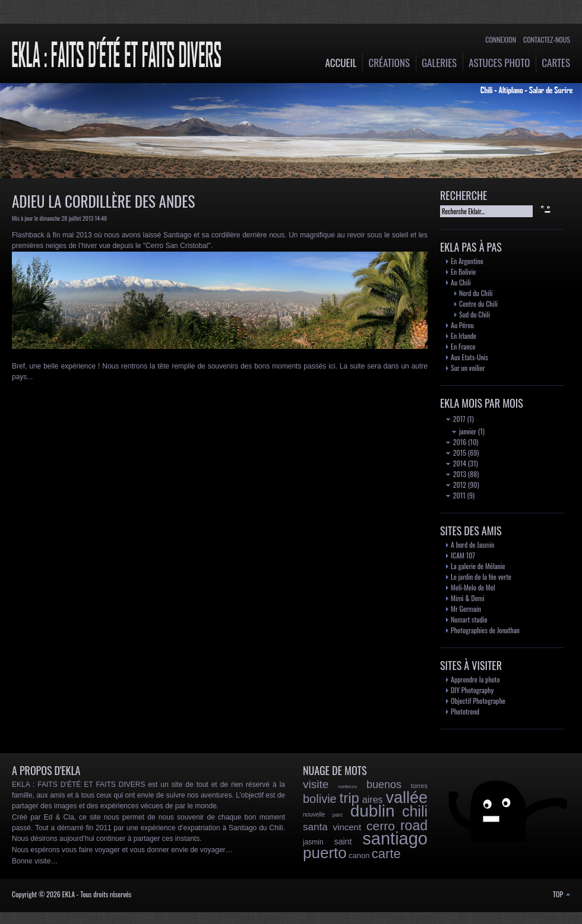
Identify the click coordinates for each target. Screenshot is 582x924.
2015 (456, 453)
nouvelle (314, 815)
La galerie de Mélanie (478, 566)
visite (316, 784)
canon (359, 855)
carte (386, 854)
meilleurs (347, 787)
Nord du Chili (476, 293)
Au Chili (461, 282)
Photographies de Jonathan (485, 630)
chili (415, 811)
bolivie (320, 799)
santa (315, 827)
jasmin (313, 842)
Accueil (341, 63)
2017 (456, 419)
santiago (395, 839)
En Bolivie (463, 272)
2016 (456, 442)
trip (349, 798)
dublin (373, 811)
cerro (381, 826)
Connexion (501, 39)
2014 (456, 463)
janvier (464, 431)
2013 (456, 474)
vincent (347, 827)
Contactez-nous (547, 39)
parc (338, 815)
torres (419, 786)
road (414, 825)
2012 (456, 485)
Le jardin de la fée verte (481, 577)
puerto (325, 853)
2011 (456, 495)
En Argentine (467, 261)
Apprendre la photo (475, 679)
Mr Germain (466, 609)
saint (343, 842)
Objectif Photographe (478, 701)
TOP (562, 894)
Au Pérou (462, 325)
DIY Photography (472, 690)
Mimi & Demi (468, 598)
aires (373, 800)
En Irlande (464, 336)
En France (463, 346)
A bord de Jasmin (472, 544)
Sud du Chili (475, 314)
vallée (407, 798)
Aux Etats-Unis (469, 357)
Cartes (556, 63)
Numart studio (469, 619)
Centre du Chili (478, 304)
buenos (384, 785)
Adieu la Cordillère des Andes (103, 201)
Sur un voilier (468, 368)
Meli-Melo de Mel (473, 587)
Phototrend (465, 711)
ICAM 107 (463, 555)
